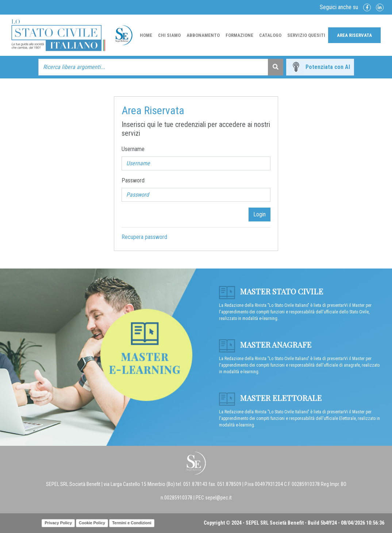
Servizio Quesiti (306, 35)
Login (260, 214)
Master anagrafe (265, 344)
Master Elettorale (270, 398)
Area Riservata (354, 35)
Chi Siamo (169, 35)
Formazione (239, 35)
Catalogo (270, 35)
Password (133, 180)
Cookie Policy (92, 523)
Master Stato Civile (271, 291)
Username (133, 149)
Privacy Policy (58, 523)
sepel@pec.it (218, 498)
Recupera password (144, 237)
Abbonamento (203, 35)
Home (146, 35)
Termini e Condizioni (132, 523)
